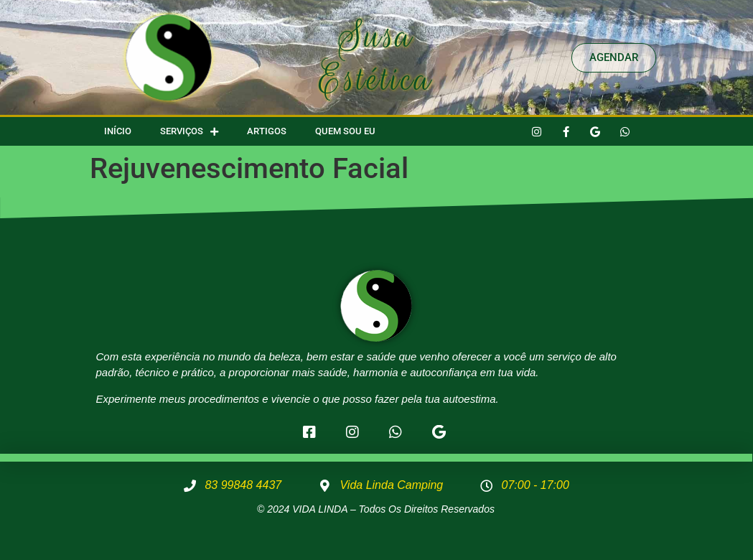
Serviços (189, 132)
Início (118, 131)
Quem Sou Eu (345, 131)
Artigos (267, 131)
